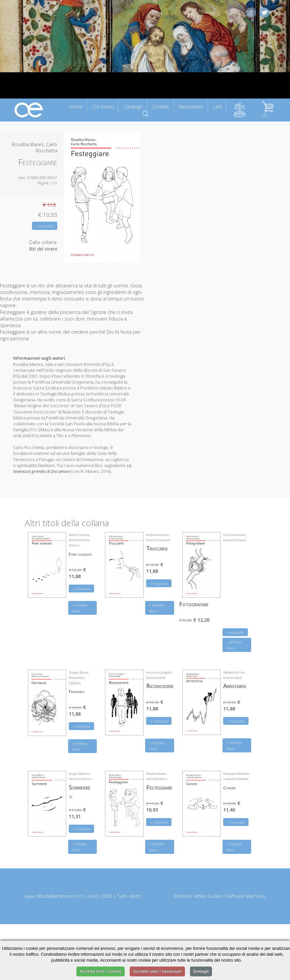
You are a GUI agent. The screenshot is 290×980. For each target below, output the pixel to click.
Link (218, 106)
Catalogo (133, 106)
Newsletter (191, 106)
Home (76, 106)
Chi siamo (103, 106)
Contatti (161, 106)
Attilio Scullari (208, 896)
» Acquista (45, 226)
